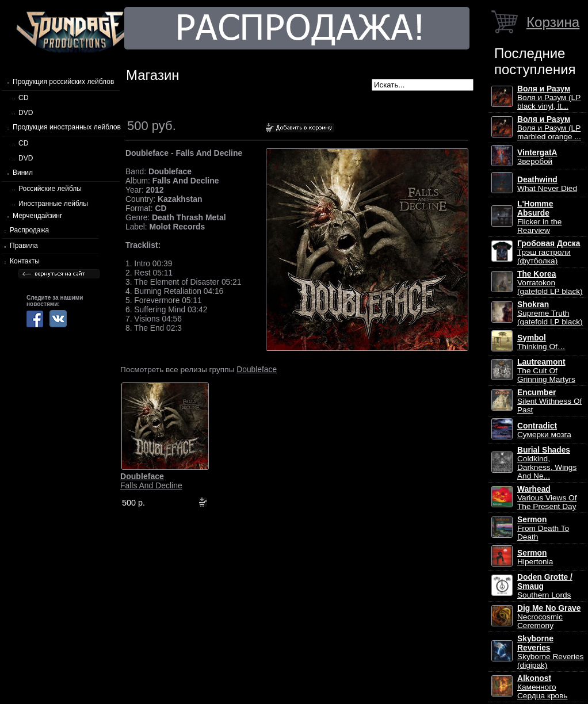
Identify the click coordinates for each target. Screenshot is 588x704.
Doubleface (257, 369)
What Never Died (547, 184)
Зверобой (537, 157)
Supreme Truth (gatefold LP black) (550, 313)
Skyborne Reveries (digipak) (550, 652)
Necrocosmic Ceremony (549, 617)
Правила (24, 246)
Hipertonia (535, 557)
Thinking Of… (541, 342)
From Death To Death (543, 528)
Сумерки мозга (544, 430)
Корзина (553, 22)
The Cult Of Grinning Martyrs (546, 371)
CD (23, 98)
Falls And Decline (151, 481)
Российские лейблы (50, 189)
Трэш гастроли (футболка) (549, 252)
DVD (26, 113)
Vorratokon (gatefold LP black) (550, 283)
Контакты (25, 261)
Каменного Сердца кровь (542, 687)
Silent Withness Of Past (549, 401)
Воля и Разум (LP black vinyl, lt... (549, 97)
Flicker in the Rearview (539, 217)
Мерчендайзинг (37, 216)
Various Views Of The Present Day (547, 498)
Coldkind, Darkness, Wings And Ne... (547, 463)
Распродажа (29, 230)
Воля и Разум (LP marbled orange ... (549, 128)
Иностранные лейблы (53, 204)
